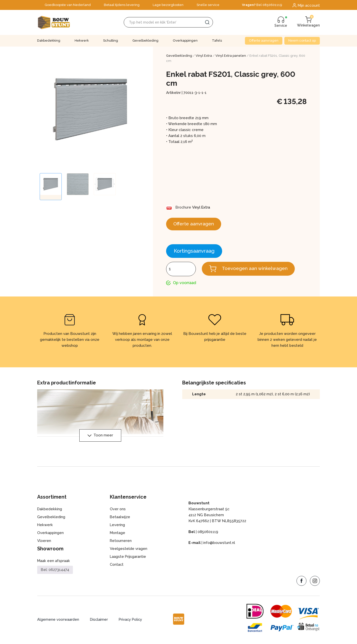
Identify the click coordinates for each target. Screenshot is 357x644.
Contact (117, 566)
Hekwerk (82, 40)
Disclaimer (100, 621)
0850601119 (208, 533)
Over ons (118, 510)
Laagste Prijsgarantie (128, 558)
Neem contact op (302, 40)
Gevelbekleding (145, 40)
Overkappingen (185, 40)
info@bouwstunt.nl (220, 544)
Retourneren (121, 542)
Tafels (217, 40)
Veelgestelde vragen (129, 550)
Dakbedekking (49, 40)
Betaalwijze (120, 518)
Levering (118, 526)
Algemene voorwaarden (58, 621)
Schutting (111, 40)
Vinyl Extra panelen (231, 56)
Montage (118, 534)
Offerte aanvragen (264, 40)
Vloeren (44, 542)
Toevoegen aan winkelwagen (257, 269)
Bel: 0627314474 (55, 571)
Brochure (184, 207)
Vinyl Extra (204, 56)
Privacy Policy (132, 621)
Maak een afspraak (54, 562)
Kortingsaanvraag (194, 252)
